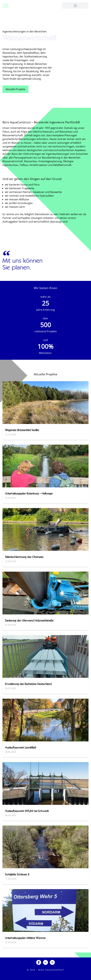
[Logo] (75, 6)
